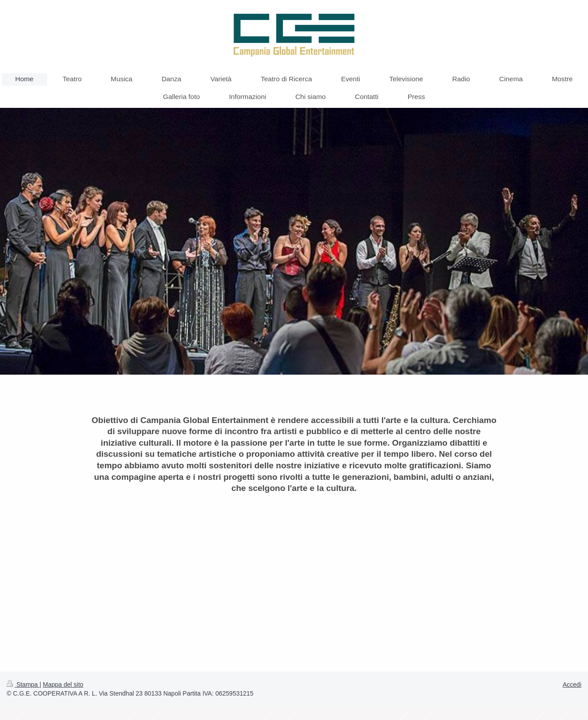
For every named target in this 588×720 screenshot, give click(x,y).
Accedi (572, 684)
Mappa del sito (63, 684)
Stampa (23, 684)
